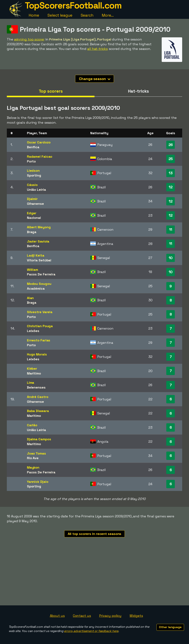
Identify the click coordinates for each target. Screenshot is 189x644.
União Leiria (36, 190)
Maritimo (34, 373)
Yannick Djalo (38, 482)
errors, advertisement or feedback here (91, 631)
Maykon (33, 467)
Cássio (32, 185)
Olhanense (35, 204)
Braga (32, 232)
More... (108, 15)
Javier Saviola (38, 241)
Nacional (34, 218)
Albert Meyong (39, 227)
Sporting (34, 175)
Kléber (32, 368)
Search (87, 15)
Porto (31, 161)
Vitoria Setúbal (39, 260)
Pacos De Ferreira (41, 274)
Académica (36, 288)
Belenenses (36, 387)
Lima (31, 383)
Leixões (33, 331)
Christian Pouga (40, 326)
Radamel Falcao (40, 156)
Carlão (32, 425)
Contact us (82, 616)
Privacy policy (110, 616)
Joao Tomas (36, 453)
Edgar (32, 213)
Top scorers (51, 91)
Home (34, 15)
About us (57, 616)
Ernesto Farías (39, 340)
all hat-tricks (98, 49)
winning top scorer (29, 39)
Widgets (136, 616)
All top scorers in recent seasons (95, 534)
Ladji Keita (36, 255)
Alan (30, 298)
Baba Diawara (38, 411)
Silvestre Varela (40, 312)
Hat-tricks (138, 91)
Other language (170, 627)
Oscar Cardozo (39, 142)
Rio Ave (33, 458)
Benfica (33, 147)
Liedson (33, 171)
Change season (95, 79)
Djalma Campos (39, 439)
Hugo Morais (37, 354)
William (32, 270)
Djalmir (32, 199)
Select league (60, 15)
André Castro (38, 397)
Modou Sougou (39, 284)
